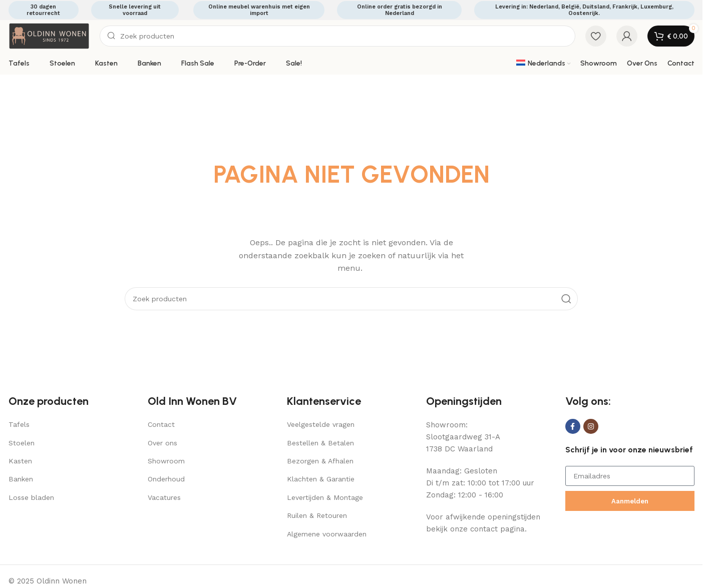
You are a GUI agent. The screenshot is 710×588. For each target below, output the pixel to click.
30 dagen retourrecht (43, 10)
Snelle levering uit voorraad (135, 10)
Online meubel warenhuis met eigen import (259, 10)
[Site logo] (49, 36)
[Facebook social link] (573, 426)
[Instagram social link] (591, 426)
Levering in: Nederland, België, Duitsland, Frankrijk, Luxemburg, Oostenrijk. (584, 10)
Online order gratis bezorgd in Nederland (400, 10)
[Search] (337, 36)
